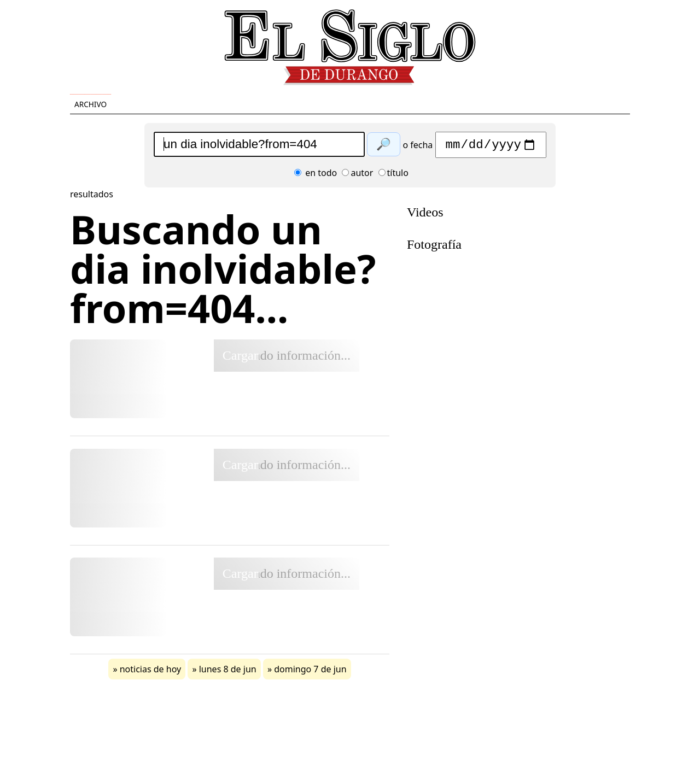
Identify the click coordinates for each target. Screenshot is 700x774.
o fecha (418, 148)
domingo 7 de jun (310, 672)
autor (357, 175)
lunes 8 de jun (228, 672)
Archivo (91, 104)
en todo (316, 175)
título (393, 175)
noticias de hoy (151, 672)
